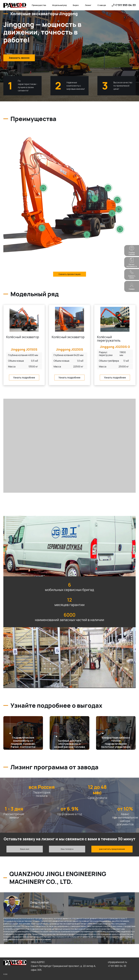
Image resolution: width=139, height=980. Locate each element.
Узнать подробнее (24, 377)
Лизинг (88, 5)
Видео (76, 5)
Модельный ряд (59, 5)
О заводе (102, 5)
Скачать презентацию (70, 274)
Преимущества (39, 5)
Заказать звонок (19, 58)
